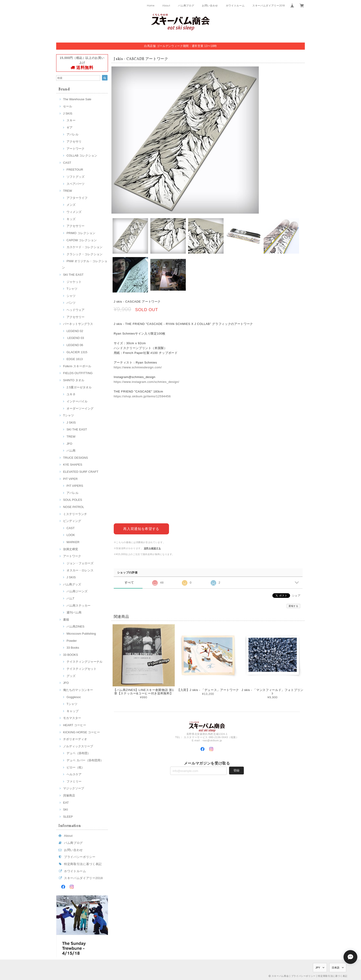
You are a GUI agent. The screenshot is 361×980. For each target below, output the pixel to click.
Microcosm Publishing (81, 634)
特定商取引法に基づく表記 (83, 864)
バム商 (71, 451)
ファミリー (74, 781)
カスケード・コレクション (84, 247)
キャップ (73, 711)
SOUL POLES (73, 500)
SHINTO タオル (74, 380)
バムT (70, 598)
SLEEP (68, 817)
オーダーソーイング (80, 408)
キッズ (71, 219)
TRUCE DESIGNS (76, 458)
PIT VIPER (70, 479)
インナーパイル (77, 401)
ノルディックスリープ (78, 746)
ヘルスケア (74, 774)
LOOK (71, 535)
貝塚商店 (69, 795)
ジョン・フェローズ (80, 563)
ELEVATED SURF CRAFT (81, 472)
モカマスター (72, 718)
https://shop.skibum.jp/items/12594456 (142, 396)
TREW (68, 191)
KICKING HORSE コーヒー (82, 732)
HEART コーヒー (75, 725)
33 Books (73, 648)
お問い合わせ (210, 6)
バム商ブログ (186, 6)
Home (151, 6)
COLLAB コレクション (82, 156)
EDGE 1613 (75, 359)
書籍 (66, 620)
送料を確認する (153, 548)
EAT (66, 803)
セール (68, 106)
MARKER (73, 542)
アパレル (73, 134)
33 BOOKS (71, 655)
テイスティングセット (82, 669)
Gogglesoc (74, 697)
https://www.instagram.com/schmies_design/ (147, 382)
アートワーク (76, 149)
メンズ (71, 205)
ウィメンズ (74, 212)
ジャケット (74, 282)
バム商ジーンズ (77, 591)
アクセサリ (74, 142)
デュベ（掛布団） (79, 753)
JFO (69, 444)
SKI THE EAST (73, 275)
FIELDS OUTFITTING (78, 373)
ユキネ (71, 394)
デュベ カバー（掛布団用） (85, 760)
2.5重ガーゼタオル (79, 387)
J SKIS (68, 113)
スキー (71, 120)
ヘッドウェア (76, 310)
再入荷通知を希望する (141, 529)
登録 (236, 770)
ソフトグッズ (76, 177)
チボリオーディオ (75, 739)
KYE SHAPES (73, 465)
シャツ (71, 296)
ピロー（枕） (76, 767)
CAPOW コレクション (82, 240)
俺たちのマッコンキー (78, 690)
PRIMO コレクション (81, 233)
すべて (129, 582)
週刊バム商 (74, 612)
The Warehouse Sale (77, 99)
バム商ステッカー (79, 606)
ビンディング (72, 521)
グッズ (71, 676)
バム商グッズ (72, 584)
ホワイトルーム (235, 6)
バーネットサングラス (78, 324)
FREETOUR (75, 170)
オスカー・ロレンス (80, 570)
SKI (66, 810)
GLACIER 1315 (77, 352)
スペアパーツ (76, 184)
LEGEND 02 (75, 331)
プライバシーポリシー (80, 857)
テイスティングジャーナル (84, 662)
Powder (72, 641)
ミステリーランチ (75, 514)
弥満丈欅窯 (71, 549)
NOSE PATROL (74, 507)
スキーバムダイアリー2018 (268, 6)
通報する (293, 606)
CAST (67, 163)
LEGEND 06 (75, 345)
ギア (70, 128)
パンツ (71, 303)
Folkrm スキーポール (77, 366)
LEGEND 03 (75, 338)
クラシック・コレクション (84, 254)
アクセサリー (76, 226)
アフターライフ (77, 198)
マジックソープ (74, 788)
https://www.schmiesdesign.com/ (138, 367)
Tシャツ (72, 289)
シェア (296, 596)
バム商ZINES (76, 626)
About (166, 6)
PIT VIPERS (75, 486)
